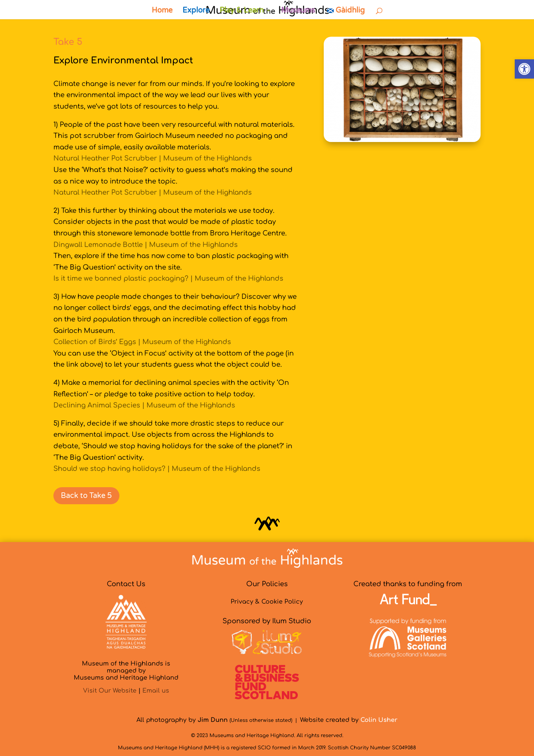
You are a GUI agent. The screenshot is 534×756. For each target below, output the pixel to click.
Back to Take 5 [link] (86, 496)
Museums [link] (298, 11)
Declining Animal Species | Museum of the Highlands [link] (144, 405)
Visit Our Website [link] (110, 691)
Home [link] (162, 11)
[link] (524, 69)
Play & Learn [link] (242, 11)
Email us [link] (156, 691)
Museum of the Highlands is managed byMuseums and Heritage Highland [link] (126, 671)
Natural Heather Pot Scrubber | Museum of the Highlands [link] (153, 158)
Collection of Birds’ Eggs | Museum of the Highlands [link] (142, 342)
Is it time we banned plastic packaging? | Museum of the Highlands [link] (168, 278)
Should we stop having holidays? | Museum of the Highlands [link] (157, 469)
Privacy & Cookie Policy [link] (267, 602)
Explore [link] (196, 11)
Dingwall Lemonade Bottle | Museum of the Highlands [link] (146, 245)
